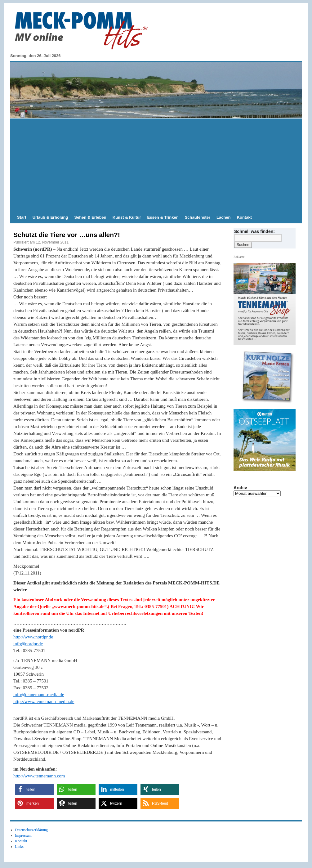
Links (19, 847)
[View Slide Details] (267, 377)
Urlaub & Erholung (50, 217)
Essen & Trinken (163, 217)
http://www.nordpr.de (33, 637)
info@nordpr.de (28, 644)
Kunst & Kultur (127, 217)
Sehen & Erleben (90, 217)
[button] (34, 789)
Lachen (224, 217)
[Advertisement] (156, 165)
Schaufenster (198, 217)
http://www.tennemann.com (39, 776)
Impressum (23, 835)
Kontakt (244, 217)
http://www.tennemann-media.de (44, 701)
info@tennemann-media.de (39, 695)
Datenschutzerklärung (31, 830)
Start (22, 217)
